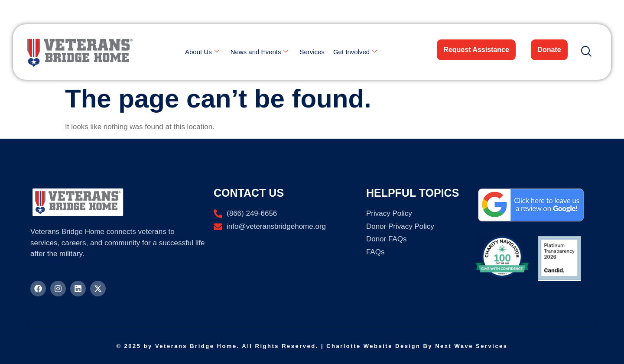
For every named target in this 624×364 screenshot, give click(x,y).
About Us (202, 52)
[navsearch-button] (583, 52)
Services (312, 52)
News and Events (260, 52)
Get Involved (355, 52)
